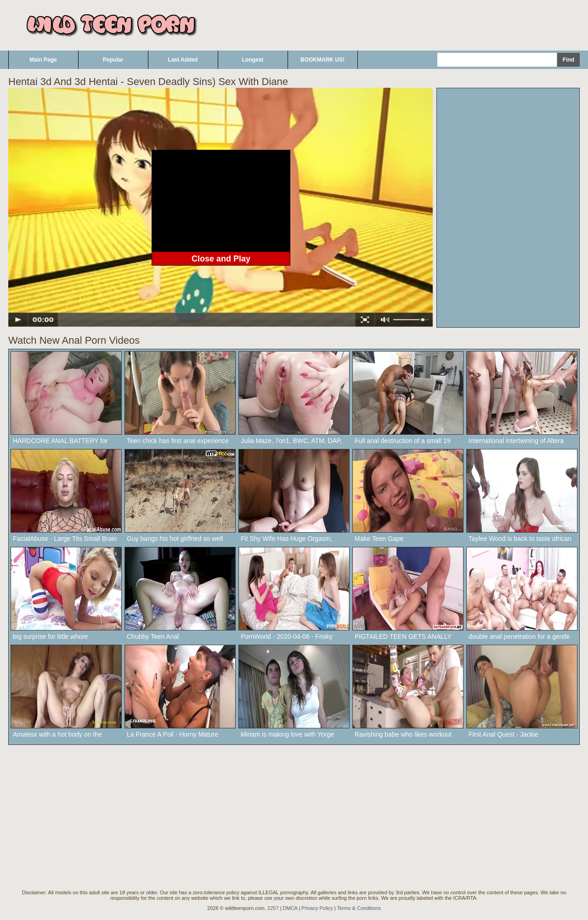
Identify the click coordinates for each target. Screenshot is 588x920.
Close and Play (221, 259)
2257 (273, 908)
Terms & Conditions (359, 908)
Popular (113, 60)
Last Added (183, 60)
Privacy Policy (317, 908)
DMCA (290, 908)
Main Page (43, 60)
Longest (253, 60)
